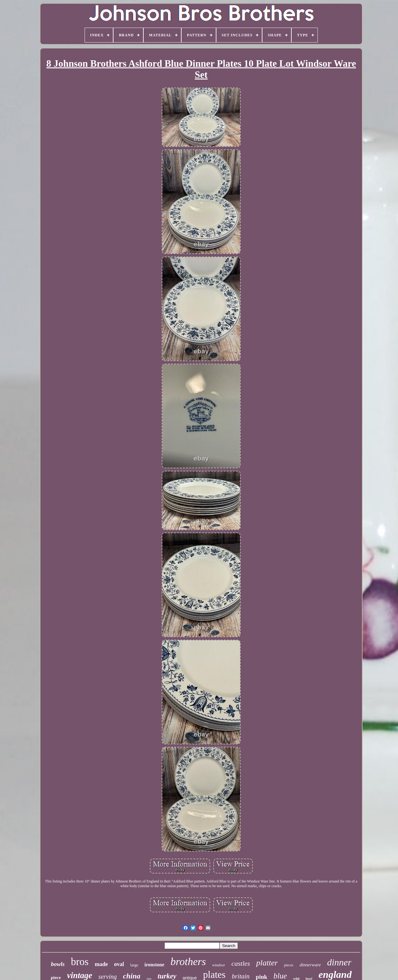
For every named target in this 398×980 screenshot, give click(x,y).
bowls (58, 964)
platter (267, 963)
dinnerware (310, 965)
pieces (289, 965)
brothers (188, 962)
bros (80, 962)
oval (119, 964)
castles (241, 963)
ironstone (155, 965)
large (134, 965)
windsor (219, 965)
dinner (339, 962)
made (101, 964)
